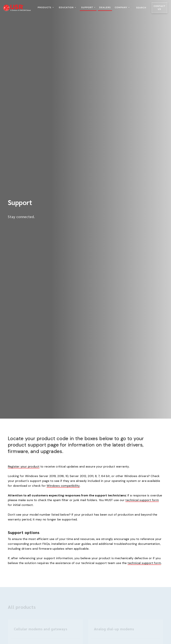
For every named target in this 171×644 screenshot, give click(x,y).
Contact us (159, 8)
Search (141, 8)
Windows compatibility (63, 486)
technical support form (142, 500)
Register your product (24, 467)
